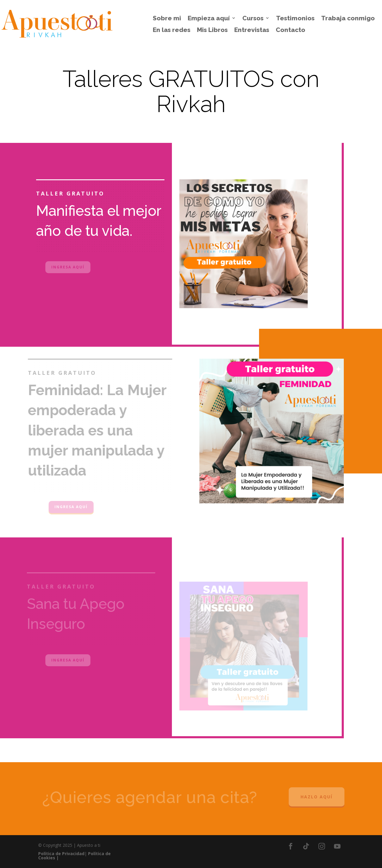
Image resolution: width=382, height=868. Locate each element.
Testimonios (295, 18)
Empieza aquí (209, 18)
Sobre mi (167, 18)
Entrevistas (252, 30)
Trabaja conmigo (348, 18)
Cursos (253, 18)
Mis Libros (212, 30)
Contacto (291, 30)
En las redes (172, 30)
